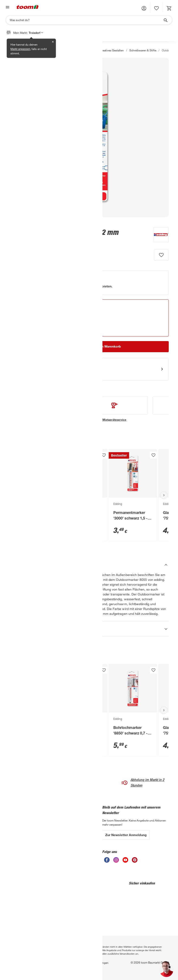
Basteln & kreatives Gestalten (106, 50)
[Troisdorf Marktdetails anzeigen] (56, 315)
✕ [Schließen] (53, 42)
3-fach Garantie (19, 820)
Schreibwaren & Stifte (143, 50)
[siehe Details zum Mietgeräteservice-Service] (114, 409)
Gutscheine (69, 856)
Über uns (42, 814)
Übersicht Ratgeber (21, 844)
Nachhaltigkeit (45, 832)
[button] (144, 8)
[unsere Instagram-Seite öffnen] (116, 861)
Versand (67, 838)
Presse (40, 826)
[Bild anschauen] (89, 137)
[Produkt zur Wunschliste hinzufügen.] (161, 255)
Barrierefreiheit (41, 968)
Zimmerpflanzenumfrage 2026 (23, 864)
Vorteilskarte (70, 850)
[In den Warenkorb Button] (107, 347)
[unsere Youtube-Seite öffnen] (125, 861)
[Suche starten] (165, 20)
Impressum (58, 963)
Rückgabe (68, 844)
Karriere (41, 820)
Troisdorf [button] (36, 33)
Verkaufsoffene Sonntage (78, 862)
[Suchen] (86, 20)
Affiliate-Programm (48, 844)
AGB (72, 963)
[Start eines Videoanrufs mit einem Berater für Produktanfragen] (89, 369)
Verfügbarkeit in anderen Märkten (48, 328)
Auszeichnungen (46, 838)
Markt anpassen (20, 49)
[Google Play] (56, 924)
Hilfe (65, 820)
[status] (156, 8)
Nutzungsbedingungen (94, 963)
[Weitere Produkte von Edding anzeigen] (159, 236)
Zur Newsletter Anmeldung (126, 835)
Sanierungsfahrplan (21, 856)
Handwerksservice (21, 826)
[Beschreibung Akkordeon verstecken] (89, 565)
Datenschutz (17, 963)
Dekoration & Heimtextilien (66, 50)
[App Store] (23, 924)
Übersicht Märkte (20, 850)
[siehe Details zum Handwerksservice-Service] (43, 409)
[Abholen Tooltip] (81, 321)
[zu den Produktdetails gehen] (18, 241)
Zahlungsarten (71, 826)
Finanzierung (17, 838)
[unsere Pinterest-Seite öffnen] (135, 861)
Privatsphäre (39, 963)
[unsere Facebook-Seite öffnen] (107, 861)
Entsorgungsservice (22, 832)
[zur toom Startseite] (28, 7)
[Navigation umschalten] (7, 7)
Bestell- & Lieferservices (77, 832)
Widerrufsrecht (18, 968)
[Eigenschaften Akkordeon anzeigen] (89, 629)
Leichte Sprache (72, 814)
